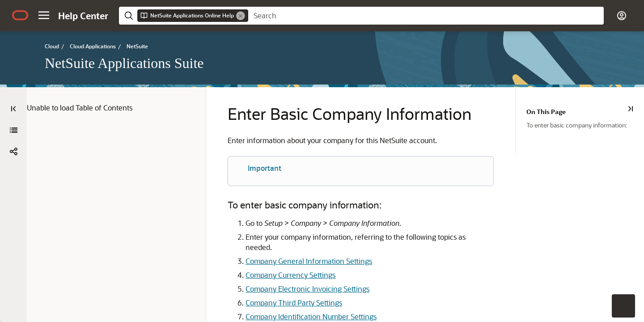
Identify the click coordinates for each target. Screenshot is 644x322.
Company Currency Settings (271, 263)
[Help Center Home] (83, 16)
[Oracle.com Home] (20, 15)
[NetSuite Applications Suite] (13, 130)
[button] (44, 15)
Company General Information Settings (290, 249)
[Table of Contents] (13, 109)
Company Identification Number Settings (292, 305)
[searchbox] (426, 16)
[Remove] (241, 16)
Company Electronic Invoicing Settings (288, 277)
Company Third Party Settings (275, 291)
